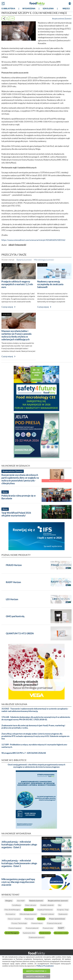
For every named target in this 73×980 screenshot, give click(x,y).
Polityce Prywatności (45, 966)
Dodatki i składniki (47, 905)
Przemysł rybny (48, 928)
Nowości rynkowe (47, 914)
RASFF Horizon (13, 582)
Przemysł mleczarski (54, 923)
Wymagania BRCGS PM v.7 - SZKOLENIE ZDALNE (24, 753)
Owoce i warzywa (14, 919)
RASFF (61, 928)
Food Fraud (29, 910)
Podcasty (41, 919)
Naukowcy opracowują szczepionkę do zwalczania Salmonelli (50, 284)
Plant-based (29, 919)
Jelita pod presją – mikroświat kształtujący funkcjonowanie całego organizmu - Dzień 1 (19, 863)
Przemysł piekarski (32, 928)
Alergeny (9, 901)
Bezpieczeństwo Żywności (62, 19)
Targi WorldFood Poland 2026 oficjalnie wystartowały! (16, 514)
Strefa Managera (12, 933)
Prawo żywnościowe (57, 919)
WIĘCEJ (66, 9)
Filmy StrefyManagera (12, 910)
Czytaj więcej (7, 307)
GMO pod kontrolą (15, 616)
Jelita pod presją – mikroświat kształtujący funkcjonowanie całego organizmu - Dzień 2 (19, 844)
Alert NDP (21, 901)
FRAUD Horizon (14, 565)
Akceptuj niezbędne (35, 976)
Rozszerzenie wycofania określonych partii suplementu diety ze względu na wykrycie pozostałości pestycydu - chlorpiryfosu (20, 479)
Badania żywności (24, 260)
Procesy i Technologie (19, 923)
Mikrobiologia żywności (44, 260)
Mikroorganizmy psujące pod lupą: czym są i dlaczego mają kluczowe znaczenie (18, 882)
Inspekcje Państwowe (45, 910)
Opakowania (63, 914)
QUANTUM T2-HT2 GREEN (20, 633)
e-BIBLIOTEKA (8, 9)
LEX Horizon (12, 599)
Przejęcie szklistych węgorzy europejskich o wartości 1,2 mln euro (17, 284)
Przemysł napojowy (15, 928)
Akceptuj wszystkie (35, 971)
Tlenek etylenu (45, 933)
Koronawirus (10, 914)
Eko (60, 905)
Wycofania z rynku (61, 933)
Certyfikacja (16, 905)
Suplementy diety (29, 933)
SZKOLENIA (48, 9)
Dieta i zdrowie (31, 905)
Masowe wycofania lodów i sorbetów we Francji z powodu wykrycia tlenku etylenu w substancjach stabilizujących (16, 335)
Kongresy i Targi (63, 910)
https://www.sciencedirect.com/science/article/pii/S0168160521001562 (33, 240)
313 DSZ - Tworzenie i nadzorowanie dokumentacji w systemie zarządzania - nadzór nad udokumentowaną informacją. (35, 710)
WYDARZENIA (29, 9)
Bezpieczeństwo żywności (58, 901)
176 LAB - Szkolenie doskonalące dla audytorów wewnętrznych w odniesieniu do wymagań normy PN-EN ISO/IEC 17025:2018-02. (36, 718)
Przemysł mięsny (37, 923)
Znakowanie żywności (37, 937)
